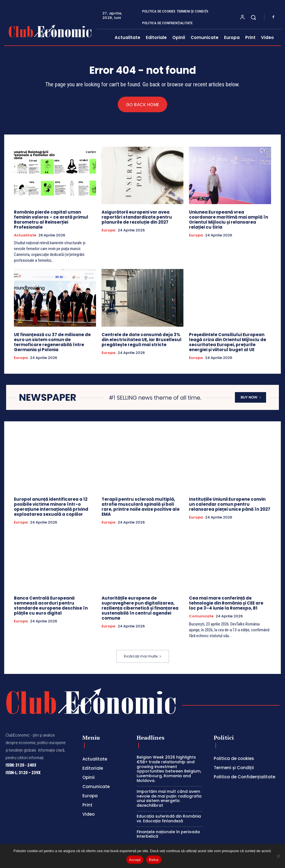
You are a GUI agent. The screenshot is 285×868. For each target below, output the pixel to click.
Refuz (154, 860)
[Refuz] (278, 856)
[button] (253, 17)
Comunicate (201, 617)
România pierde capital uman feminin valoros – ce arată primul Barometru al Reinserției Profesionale (51, 220)
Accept (135, 860)
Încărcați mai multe (143, 656)
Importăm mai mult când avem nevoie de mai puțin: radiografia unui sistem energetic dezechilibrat (169, 798)
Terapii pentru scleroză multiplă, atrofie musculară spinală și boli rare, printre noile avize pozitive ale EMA (141, 507)
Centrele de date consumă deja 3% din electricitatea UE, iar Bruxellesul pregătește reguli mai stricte (142, 340)
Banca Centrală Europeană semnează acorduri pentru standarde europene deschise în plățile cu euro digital (51, 606)
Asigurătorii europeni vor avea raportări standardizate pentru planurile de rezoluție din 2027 (137, 217)
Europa (109, 230)
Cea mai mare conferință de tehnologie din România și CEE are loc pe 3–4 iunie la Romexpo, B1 (226, 603)
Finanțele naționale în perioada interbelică (168, 834)
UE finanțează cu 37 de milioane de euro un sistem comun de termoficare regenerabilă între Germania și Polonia (52, 342)
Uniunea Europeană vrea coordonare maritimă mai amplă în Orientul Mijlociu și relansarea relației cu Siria (229, 220)
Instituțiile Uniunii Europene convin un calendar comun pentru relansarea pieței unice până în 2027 (230, 504)
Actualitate (25, 235)
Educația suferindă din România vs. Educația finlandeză (169, 819)
